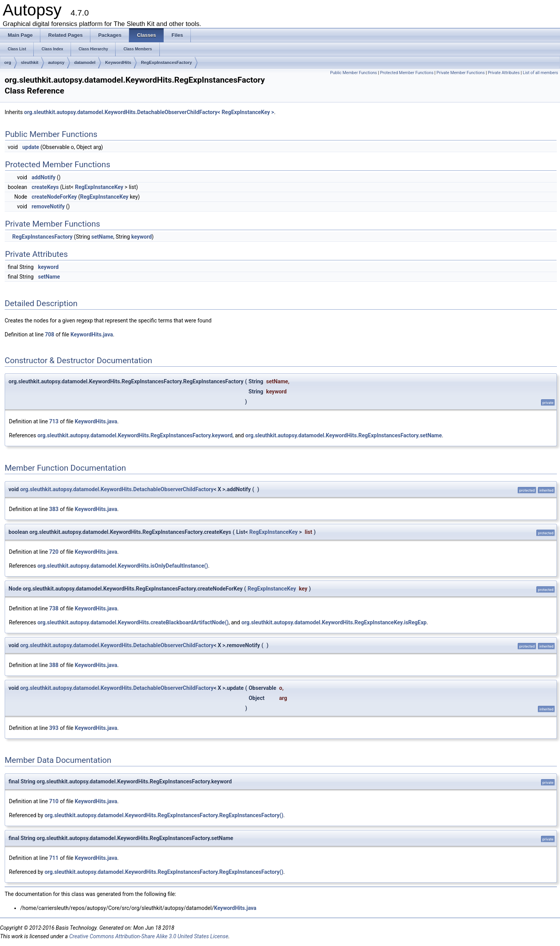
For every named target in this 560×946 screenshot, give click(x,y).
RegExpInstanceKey (99, 187)
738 (54, 608)
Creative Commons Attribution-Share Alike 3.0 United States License (149, 936)
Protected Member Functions (407, 73)
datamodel (85, 62)
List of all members (540, 73)
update (30, 147)
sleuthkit (30, 62)
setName (103, 237)
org (8, 62)
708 (50, 334)
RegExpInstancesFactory (166, 62)
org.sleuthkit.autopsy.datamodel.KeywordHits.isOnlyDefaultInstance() (123, 566)
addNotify (43, 177)
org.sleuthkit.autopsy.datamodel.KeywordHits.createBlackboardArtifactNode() (133, 622)
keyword (141, 237)
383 (54, 509)
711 (54, 858)
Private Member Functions (461, 73)
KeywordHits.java (92, 334)
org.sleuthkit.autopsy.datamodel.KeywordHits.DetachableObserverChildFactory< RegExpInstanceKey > (149, 112)
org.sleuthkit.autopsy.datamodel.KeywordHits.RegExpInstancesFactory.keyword (135, 435)
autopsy (56, 62)
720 (54, 552)
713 (54, 421)
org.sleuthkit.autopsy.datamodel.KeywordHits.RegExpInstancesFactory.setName (343, 435)
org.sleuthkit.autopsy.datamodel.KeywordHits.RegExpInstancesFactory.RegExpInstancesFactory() (164, 815)
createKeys (45, 187)
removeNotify (48, 206)
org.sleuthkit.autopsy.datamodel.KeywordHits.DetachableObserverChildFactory (117, 489)
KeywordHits (118, 62)
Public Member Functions (353, 73)
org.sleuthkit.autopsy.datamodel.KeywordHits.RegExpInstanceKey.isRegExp (334, 622)
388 (54, 665)
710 (54, 801)
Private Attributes (504, 73)
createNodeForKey (54, 197)
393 (54, 728)
